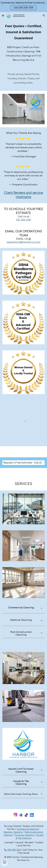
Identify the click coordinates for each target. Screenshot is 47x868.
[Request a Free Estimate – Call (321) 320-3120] (24, 463)
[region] (23, 6)
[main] (24, 43)
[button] (3, 15)
